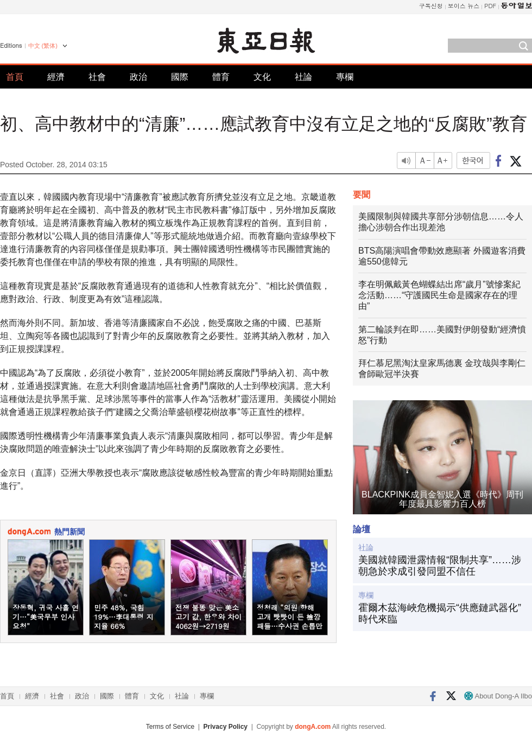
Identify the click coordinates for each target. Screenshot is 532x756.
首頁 (15, 77)
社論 (303, 77)
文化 (262, 77)
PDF (490, 6)
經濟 (56, 77)
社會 (97, 77)
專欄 (345, 77)
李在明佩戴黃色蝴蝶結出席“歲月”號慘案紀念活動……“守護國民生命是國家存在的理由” (439, 295)
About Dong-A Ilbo (498, 696)
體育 (221, 77)
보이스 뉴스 (464, 6)
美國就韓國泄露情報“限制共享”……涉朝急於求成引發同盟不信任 (440, 566)
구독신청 (431, 6)
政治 (138, 77)
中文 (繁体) (43, 46)
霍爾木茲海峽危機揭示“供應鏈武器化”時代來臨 (440, 614)
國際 (180, 77)
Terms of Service (170, 727)
